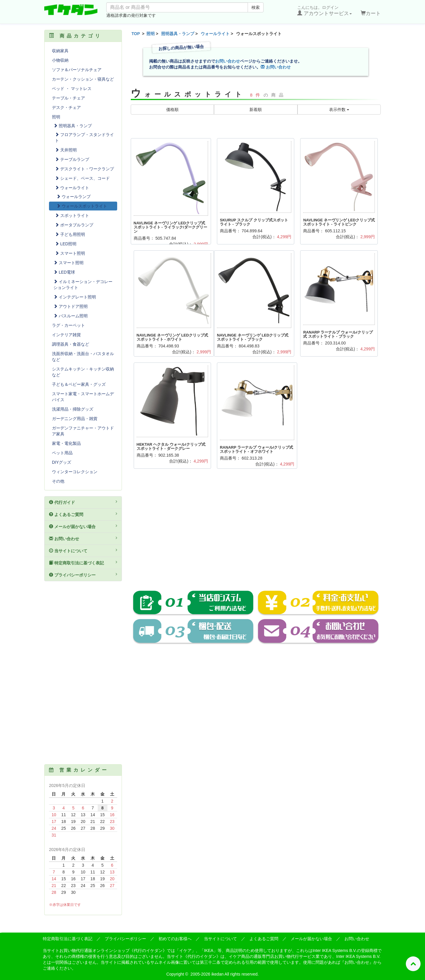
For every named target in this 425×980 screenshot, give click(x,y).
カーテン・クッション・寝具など (83, 79)
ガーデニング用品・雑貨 (75, 419)
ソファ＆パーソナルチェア (77, 70)
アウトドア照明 (71, 306)
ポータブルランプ (74, 225)
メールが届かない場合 (83, 526)
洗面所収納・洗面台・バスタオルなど (83, 357)
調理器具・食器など (71, 344)
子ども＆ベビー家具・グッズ (79, 384)
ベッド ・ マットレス (72, 89)
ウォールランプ (73, 197)
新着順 (256, 110)
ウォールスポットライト (82, 206)
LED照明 (66, 244)
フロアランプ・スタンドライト (84, 138)
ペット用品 (62, 453)
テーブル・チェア (68, 98)
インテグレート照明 (75, 297)
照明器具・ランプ (178, 34)
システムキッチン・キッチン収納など (83, 372)
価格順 (172, 110)
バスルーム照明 (71, 316)
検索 (256, 7)
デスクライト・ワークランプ (84, 169)
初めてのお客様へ (175, 939)
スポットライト (72, 215)
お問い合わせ (228, 61)
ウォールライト (215, 34)
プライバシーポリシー (83, 575)
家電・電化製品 (66, 443)
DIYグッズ (62, 462)
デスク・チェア (66, 107)
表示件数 (339, 110)
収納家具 (60, 51)
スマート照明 (70, 253)
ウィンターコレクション (75, 472)
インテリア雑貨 (66, 335)
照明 (151, 34)
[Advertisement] (256, 534)
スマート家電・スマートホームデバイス (83, 397)
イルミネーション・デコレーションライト (83, 285)
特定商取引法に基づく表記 (83, 563)
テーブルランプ (72, 159)
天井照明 (66, 150)
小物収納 (60, 60)
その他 (58, 481)
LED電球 (64, 272)
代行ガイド (83, 502)
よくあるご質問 (83, 514)
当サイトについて (83, 551)
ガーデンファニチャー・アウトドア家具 (83, 431)
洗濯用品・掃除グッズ (73, 409)
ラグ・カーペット (68, 325)
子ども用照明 (70, 234)
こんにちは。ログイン (325, 11)
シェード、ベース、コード (82, 178)
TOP (136, 34)
